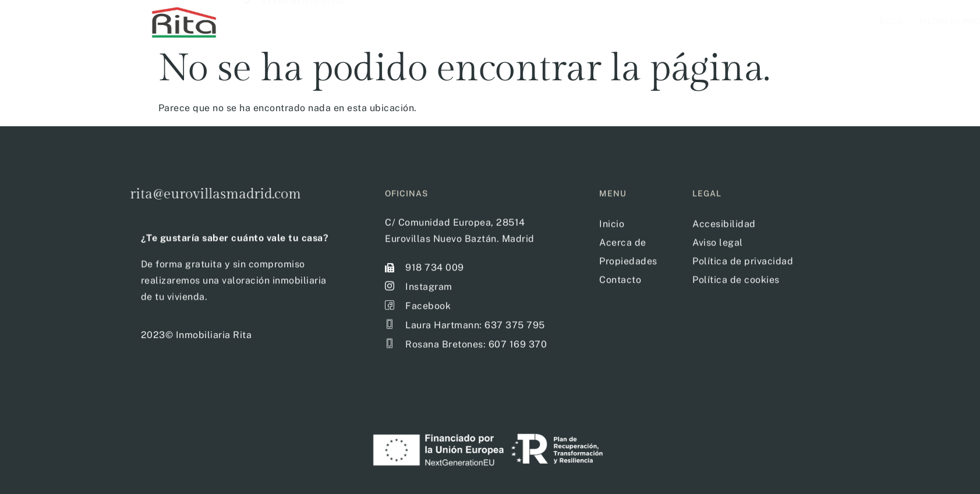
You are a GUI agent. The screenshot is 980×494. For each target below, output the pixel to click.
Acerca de (797, 22)
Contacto (861, 22)
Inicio (568, 22)
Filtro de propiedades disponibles (677, 22)
